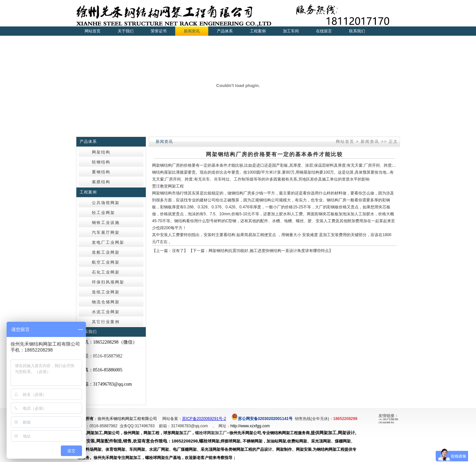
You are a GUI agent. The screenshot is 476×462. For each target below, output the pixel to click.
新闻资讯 (370, 142)
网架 (156, 165)
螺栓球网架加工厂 (211, 433)
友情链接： (388, 416)
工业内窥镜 (388, 419)
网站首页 (93, 31)
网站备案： (172, 419)
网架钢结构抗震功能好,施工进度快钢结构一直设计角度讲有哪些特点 (269, 251)
